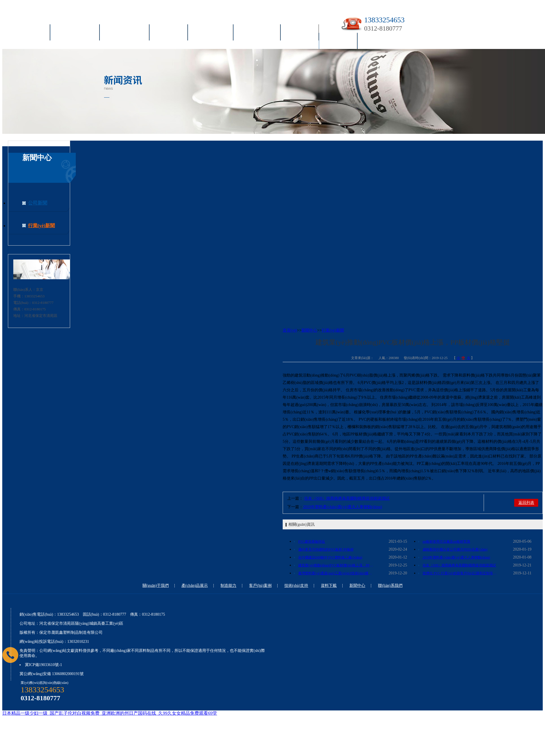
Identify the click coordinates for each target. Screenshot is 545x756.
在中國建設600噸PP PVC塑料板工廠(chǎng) (330, 557)
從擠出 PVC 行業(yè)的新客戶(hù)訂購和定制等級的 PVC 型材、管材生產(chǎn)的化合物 (461, 573)
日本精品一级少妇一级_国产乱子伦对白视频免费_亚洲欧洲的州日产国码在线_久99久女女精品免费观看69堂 (110, 713)
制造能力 (168, 33)
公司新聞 (38, 203)
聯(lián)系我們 (381, 42)
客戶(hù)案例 (210, 33)
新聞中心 (338, 42)
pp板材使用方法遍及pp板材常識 (446, 542)
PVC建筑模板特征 (312, 542)
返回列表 (526, 503)
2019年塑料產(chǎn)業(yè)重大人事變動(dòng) (342, 507)
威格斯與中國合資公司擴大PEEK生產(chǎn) (455, 549)
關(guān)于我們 (75, 33)
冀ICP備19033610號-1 (43, 665)
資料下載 (300, 33)
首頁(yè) (32, 33)
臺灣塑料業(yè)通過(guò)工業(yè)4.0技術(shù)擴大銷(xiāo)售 (336, 573)
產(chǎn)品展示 (124, 33)
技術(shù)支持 (257, 33)
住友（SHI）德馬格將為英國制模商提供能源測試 (347, 498)
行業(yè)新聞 (41, 226)
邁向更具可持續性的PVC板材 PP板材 (326, 549)
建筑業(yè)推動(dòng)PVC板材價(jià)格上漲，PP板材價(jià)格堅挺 (336, 565)
